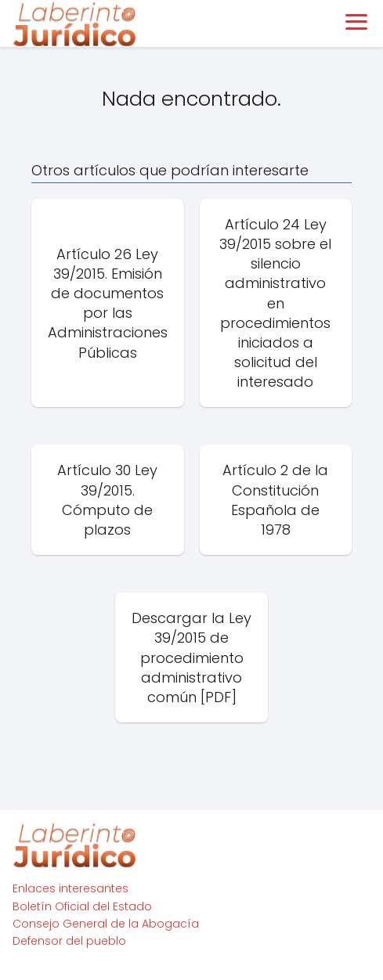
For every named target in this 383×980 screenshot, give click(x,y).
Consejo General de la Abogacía (106, 924)
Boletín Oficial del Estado (82, 906)
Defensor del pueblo (69, 941)
